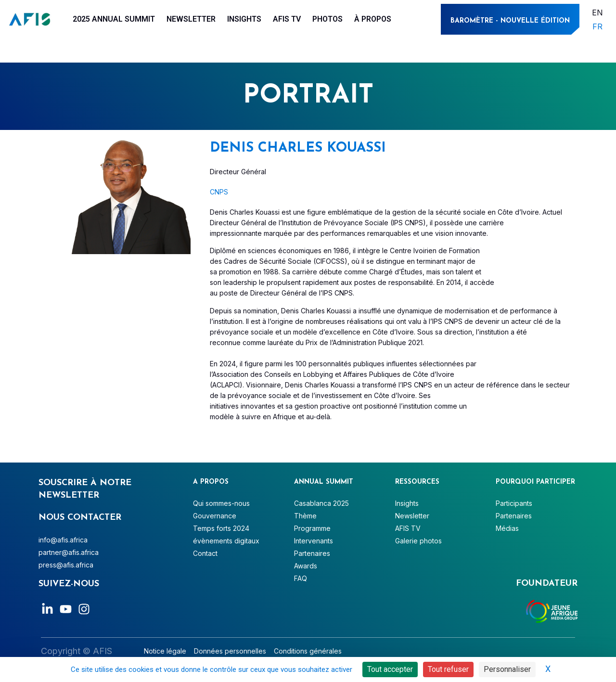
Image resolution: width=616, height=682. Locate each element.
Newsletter (191, 19)
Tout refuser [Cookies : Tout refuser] (448, 669)
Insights (244, 19)
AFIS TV (287, 19)
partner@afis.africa (69, 552)
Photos (327, 19)
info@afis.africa (63, 540)
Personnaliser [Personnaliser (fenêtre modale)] (507, 669)
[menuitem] (597, 12)
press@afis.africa (66, 565)
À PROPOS (373, 19)
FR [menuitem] (597, 26)
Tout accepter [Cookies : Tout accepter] (390, 669)
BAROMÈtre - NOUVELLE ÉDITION (510, 21)
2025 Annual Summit (114, 19)
